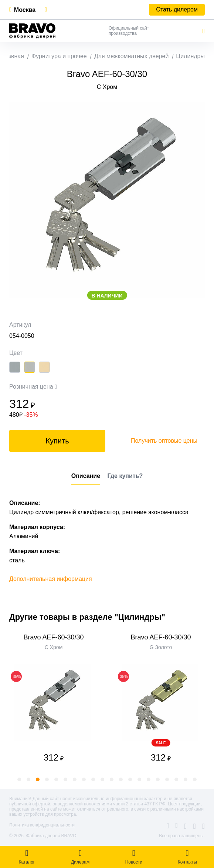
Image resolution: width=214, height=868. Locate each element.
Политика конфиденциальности (42, 825)
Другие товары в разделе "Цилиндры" (87, 617)
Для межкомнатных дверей (132, 56)
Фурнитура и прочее (59, 56)
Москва (25, 10)
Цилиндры (190, 56)
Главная (13, 56)
